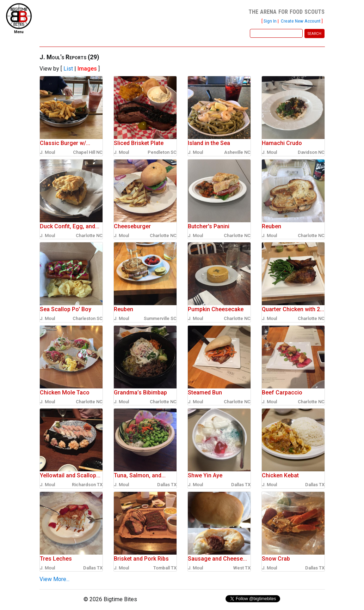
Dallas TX (167, 485)
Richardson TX (87, 485)
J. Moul (47, 152)
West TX (242, 568)
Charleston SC (88, 318)
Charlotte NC (89, 235)
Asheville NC (237, 152)
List (68, 69)
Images (87, 69)
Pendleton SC (162, 152)
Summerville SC (160, 318)
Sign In (270, 21)
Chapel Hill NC (88, 152)
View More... (54, 579)
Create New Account (301, 21)
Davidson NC (311, 152)
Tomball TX (165, 568)
